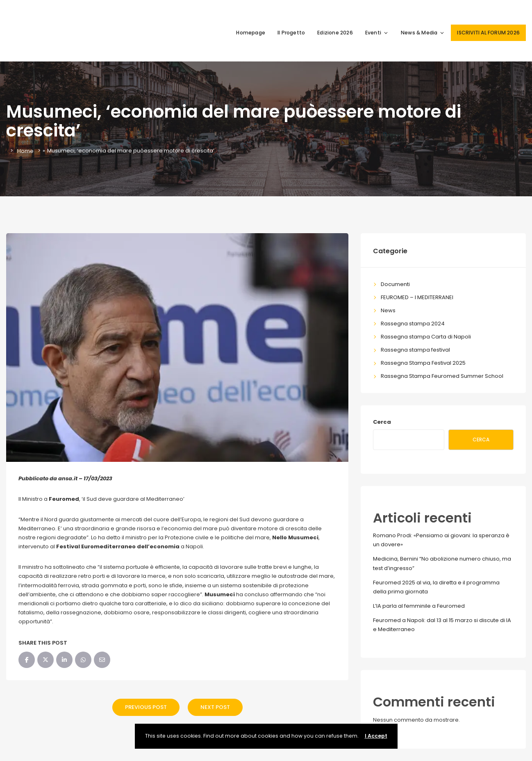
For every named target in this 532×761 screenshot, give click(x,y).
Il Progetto (291, 33)
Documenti (395, 284)
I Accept (376, 736)
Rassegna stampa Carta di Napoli (426, 337)
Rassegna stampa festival (415, 350)
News (388, 310)
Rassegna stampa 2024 (413, 324)
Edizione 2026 (335, 33)
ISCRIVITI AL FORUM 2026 (488, 33)
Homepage (251, 33)
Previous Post (146, 707)
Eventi (377, 33)
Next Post (215, 707)
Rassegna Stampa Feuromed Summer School (442, 376)
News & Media (423, 33)
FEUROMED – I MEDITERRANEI (417, 297)
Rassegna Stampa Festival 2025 (423, 363)
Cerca (382, 422)
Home (25, 151)
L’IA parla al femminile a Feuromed (419, 606)
